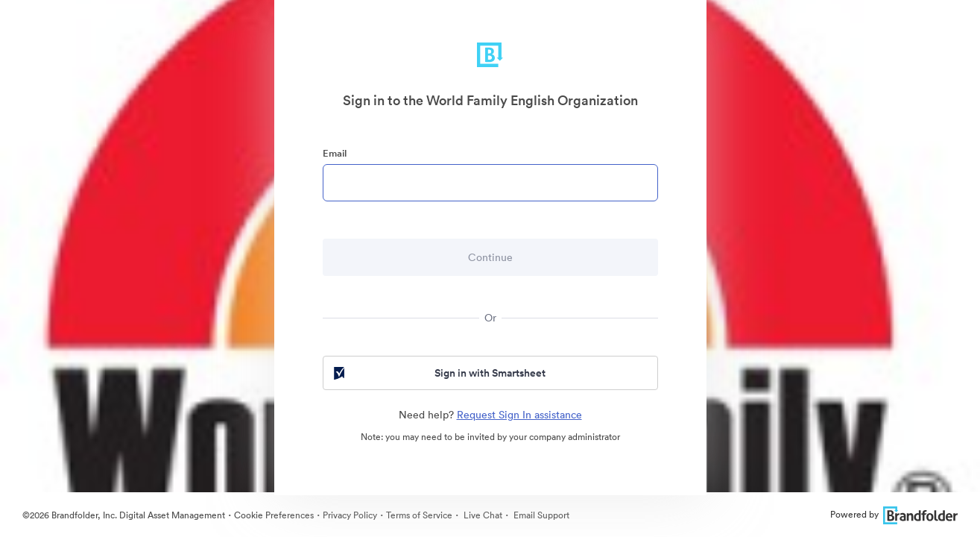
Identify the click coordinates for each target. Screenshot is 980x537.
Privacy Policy (350, 515)
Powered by (894, 514)
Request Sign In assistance (519, 415)
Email (335, 153)
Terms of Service (419, 515)
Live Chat (482, 515)
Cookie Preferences (274, 515)
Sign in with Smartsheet (439, 373)
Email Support (540, 515)
